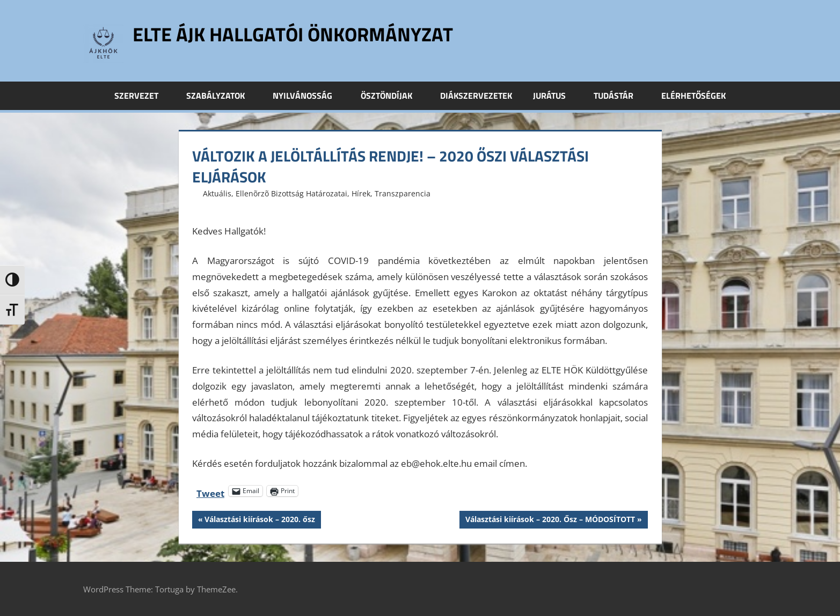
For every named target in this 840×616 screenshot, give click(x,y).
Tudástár (619, 96)
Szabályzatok (221, 96)
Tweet (210, 491)
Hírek (361, 193)
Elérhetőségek (693, 96)
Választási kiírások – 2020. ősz (260, 520)
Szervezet (142, 96)
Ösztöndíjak (392, 96)
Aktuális (217, 193)
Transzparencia (403, 193)
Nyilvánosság (308, 96)
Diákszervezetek (476, 96)
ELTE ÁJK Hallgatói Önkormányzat (293, 34)
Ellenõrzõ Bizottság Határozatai (291, 193)
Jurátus (555, 96)
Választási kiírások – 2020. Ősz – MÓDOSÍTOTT (550, 520)
